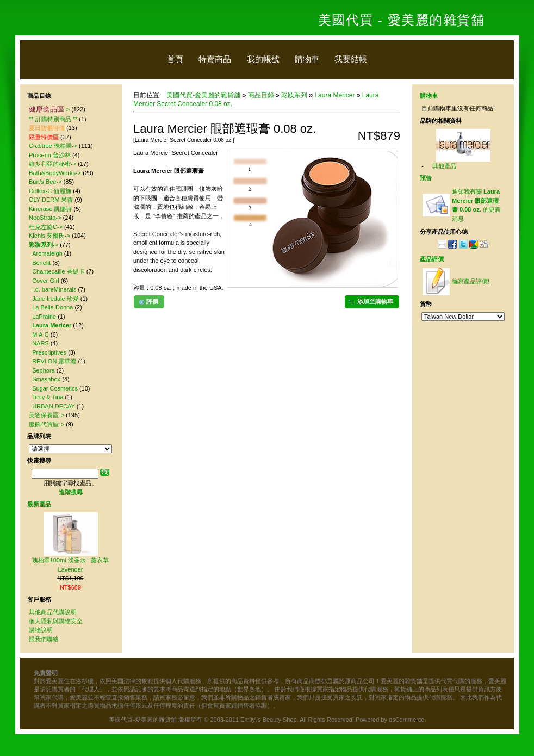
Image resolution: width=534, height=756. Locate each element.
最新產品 (39, 504)
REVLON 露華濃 (54, 361)
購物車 (307, 59)
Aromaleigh (47, 253)
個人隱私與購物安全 (56, 621)
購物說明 (41, 630)
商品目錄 (261, 95)
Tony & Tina (48, 397)
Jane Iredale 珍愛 (55, 299)
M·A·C (41, 334)
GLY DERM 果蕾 (51, 200)
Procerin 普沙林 (50, 155)
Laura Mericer (334, 95)
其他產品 (444, 166)
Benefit (41, 263)
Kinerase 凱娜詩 (50, 209)
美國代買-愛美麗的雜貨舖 (203, 95)
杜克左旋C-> (46, 227)
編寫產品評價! (471, 281)
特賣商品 (215, 59)
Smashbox (46, 379)
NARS (41, 343)
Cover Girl (46, 281)
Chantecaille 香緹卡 (58, 271)
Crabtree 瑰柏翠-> (53, 146)
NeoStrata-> (45, 218)
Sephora (44, 370)
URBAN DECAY (53, 406)
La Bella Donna (52, 307)
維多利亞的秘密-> (52, 164)
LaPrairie (44, 317)
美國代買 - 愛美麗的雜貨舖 (401, 20)
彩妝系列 (294, 95)
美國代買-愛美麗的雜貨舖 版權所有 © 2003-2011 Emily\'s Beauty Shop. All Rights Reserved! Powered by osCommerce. (267, 720)
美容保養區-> (46, 415)
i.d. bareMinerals (54, 289)
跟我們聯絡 (44, 639)
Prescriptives (49, 352)
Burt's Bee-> (45, 182)
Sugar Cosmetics (55, 388)
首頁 (175, 59)
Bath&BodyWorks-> (55, 173)
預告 (426, 178)
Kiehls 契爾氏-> (49, 236)
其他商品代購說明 (53, 612)
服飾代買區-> (46, 424)
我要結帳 (351, 59)
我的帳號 (263, 59)
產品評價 (432, 259)
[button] (372, 302)
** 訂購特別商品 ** (53, 119)
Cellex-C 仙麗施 (50, 191)
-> (49, 109)
